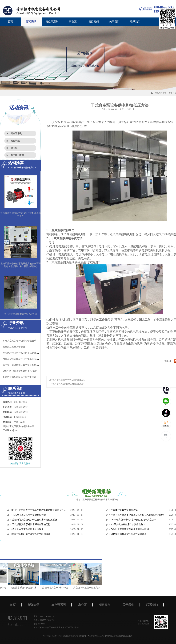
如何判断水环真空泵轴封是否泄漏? (20, 371)
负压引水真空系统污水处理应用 (28, 529)
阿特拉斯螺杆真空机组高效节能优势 (128, 534)
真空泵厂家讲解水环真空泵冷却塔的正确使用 (25, 365)
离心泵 (14, 148)
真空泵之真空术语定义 (14, 347)
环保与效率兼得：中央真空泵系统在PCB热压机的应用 (137, 515)
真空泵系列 (16, 133)
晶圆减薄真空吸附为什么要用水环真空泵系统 (34, 520)
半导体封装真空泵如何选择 (124, 510)
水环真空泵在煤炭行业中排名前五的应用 (23, 359)
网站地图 (109, 636)
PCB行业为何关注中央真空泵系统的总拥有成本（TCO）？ (41, 510)
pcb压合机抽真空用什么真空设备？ (128, 524)
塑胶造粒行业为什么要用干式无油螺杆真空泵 (25, 353)
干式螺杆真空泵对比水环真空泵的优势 (31, 524)
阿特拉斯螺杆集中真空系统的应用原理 (31, 534)
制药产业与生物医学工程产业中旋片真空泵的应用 (27, 377)
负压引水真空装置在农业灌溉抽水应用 (129, 529)
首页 (10, 22)
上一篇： (67, 380)
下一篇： (66, 384)
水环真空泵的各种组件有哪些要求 (20, 341)
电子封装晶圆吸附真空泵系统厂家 (21, 314)
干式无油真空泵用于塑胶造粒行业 (29, 515)
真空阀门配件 (17, 155)
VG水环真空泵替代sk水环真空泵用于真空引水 (133, 520)
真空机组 (15, 141)
